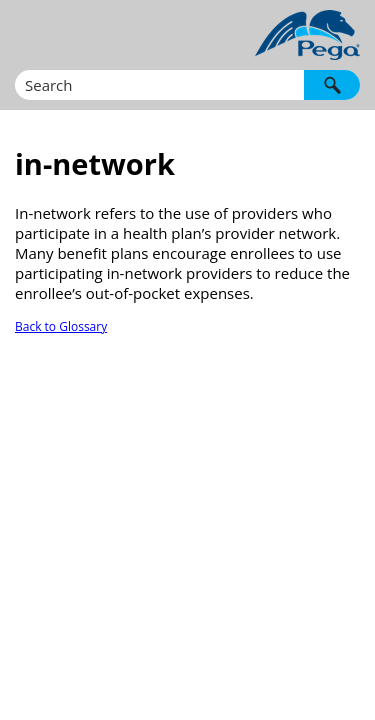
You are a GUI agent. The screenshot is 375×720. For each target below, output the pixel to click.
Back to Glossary (61, 326)
